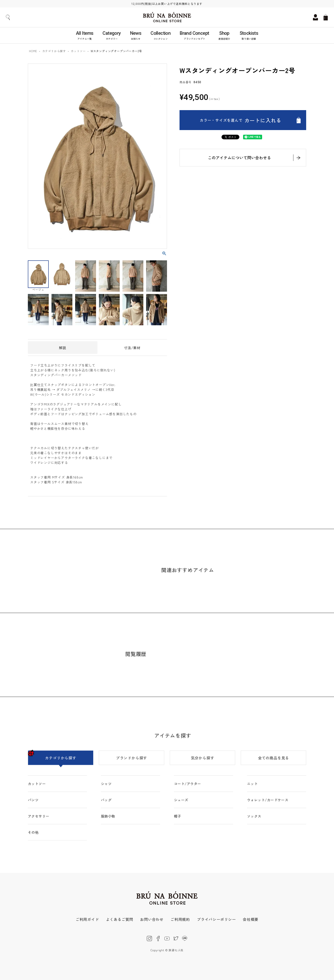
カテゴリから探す (54, 51)
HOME (33, 51)
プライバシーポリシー (216, 919)
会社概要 (251, 919)
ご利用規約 (180, 919)
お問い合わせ (152, 919)
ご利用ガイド (87, 919)
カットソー (78, 51)
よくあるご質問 (120, 919)
